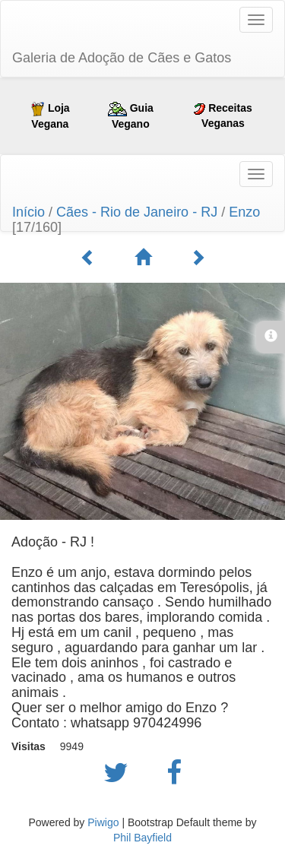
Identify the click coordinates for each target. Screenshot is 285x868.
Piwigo (103, 822)
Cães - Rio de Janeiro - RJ (137, 212)
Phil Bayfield (142, 838)
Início (28, 212)
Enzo (244, 212)
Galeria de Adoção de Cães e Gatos (122, 58)
